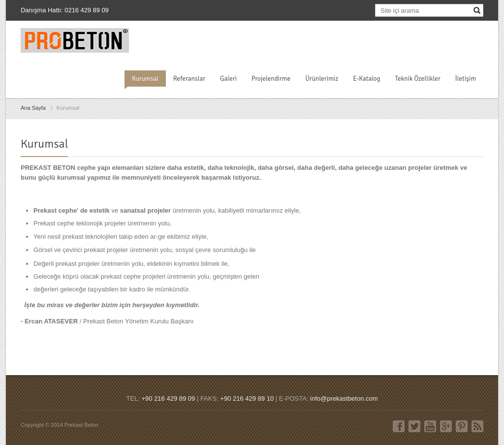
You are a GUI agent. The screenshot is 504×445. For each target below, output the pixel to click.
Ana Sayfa (33, 108)
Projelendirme (271, 79)
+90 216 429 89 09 (168, 398)
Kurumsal (145, 79)
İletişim (466, 79)
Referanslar (189, 79)
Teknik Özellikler (418, 79)
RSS (477, 426)
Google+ (446, 426)
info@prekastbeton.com (344, 398)
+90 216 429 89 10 (247, 398)
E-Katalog (366, 79)
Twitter (414, 426)
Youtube (430, 426)
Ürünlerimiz (322, 79)
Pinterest (462, 426)
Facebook (399, 426)
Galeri (228, 79)
